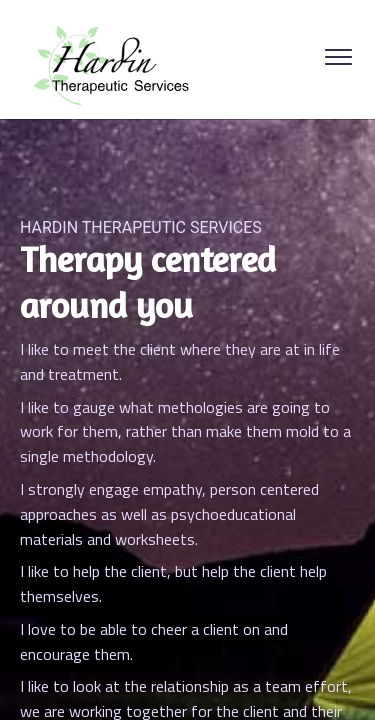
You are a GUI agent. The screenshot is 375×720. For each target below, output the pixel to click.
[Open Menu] (339, 59)
